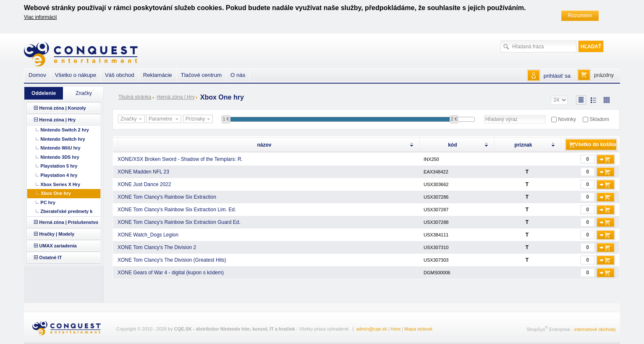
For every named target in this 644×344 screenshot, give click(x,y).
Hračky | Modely (57, 234)
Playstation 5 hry (59, 166)
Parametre (165, 119)
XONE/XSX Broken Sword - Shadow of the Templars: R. (180, 159)
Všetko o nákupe (76, 75)
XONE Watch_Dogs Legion (148, 235)
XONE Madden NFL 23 (143, 172)
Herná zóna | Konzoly (62, 108)
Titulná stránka (135, 97)
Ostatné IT (50, 257)
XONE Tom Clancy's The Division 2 (157, 247)
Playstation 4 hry (59, 175)
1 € (226, 119)
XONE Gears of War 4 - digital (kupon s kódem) (171, 273)
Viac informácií (40, 17)
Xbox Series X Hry (60, 184)
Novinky (567, 119)
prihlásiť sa (557, 76)
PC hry (48, 202)
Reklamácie (158, 75)
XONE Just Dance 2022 (144, 184)
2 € (454, 119)
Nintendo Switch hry (63, 139)
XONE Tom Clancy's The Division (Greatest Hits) (172, 260)
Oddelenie (44, 93)
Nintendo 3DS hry (60, 157)
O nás (238, 75)
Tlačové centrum (201, 75)
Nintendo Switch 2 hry (65, 130)
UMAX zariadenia (58, 246)
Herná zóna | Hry (176, 97)
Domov (37, 75)
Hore (395, 329)
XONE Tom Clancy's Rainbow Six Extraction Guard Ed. (179, 222)
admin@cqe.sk (372, 329)
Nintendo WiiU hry (60, 148)
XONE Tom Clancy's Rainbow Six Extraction (167, 197)
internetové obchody (595, 329)
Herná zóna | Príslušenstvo (69, 222)
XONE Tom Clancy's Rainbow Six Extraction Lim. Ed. (177, 210)
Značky (132, 119)
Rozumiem (580, 16)
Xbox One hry (56, 193)
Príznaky (199, 119)
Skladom (599, 119)
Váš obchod (120, 75)
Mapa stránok (418, 329)
